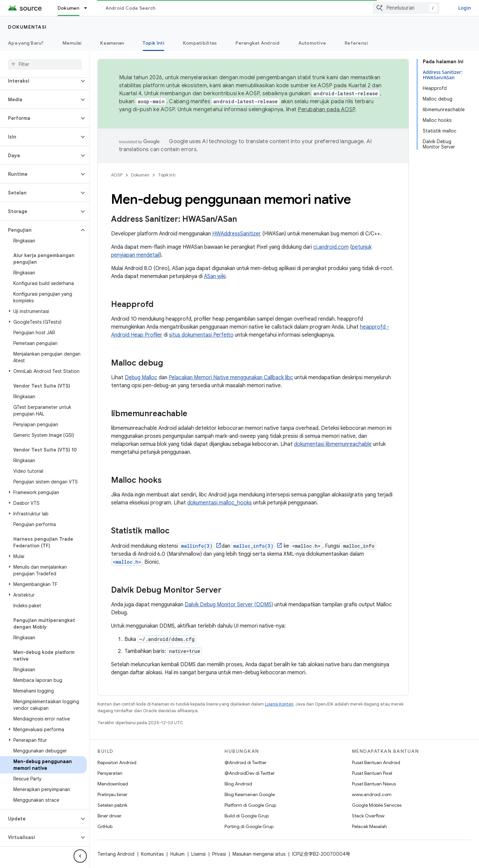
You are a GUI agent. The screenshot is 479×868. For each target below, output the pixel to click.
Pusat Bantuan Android (376, 762)
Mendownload (113, 784)
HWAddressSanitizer (237, 234)
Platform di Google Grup (250, 805)
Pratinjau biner (112, 794)
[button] (39, 81)
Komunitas (152, 854)
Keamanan (112, 43)
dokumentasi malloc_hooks (220, 503)
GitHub (105, 826)
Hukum (177, 854)
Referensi (356, 43)
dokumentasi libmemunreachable (333, 444)
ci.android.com (331, 247)
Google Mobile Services (377, 805)
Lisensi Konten (279, 704)
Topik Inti (167, 175)
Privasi (219, 854)
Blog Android (238, 784)
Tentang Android (116, 854)
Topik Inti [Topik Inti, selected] (154, 43)
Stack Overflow (368, 816)
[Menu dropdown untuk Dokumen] (88, 8)
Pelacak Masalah (369, 826)
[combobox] (406, 8)
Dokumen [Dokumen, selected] (69, 8)
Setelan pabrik (112, 805)
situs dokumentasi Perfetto (201, 335)
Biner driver (109, 816)
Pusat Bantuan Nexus (374, 784)
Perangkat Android (257, 43)
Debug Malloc (141, 378)
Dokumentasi (27, 27)
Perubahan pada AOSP (326, 110)
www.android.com (372, 794)
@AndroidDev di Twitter (250, 773)
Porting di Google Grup (249, 826)
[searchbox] (45, 64)
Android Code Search (131, 8)
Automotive (312, 43)
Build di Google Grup (247, 816)
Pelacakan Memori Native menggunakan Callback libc (231, 378)
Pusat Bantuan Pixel (372, 773)
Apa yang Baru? (26, 43)
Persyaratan (110, 773)
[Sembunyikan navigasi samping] (80, 856)
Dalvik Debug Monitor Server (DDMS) (229, 605)
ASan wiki (215, 276)
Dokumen (140, 175)
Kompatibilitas (200, 43)
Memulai (72, 43)
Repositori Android (117, 762)
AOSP (117, 175)
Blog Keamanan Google (250, 794)
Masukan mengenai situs (259, 854)
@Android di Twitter (245, 762)
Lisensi (198, 854)
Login (465, 8)
